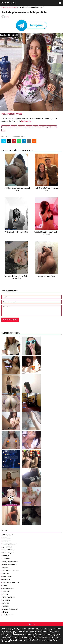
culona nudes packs (8, 553)
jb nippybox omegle (49, 639)
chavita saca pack (24, 633)
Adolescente (6, 127)
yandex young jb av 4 (25, 640)
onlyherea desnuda (8, 535)
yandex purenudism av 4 (9, 565)
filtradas (4, 585)
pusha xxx (5, 594)
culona (36, 127)
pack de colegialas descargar (43, 636)
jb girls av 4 (22, 631)
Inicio (3, 7)
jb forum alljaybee (25, 628)
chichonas (21, 127)
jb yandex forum (7, 547)
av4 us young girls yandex (10, 562)
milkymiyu (5, 568)
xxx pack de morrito (8, 588)
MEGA (13, 114)
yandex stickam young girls (32, 630)
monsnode (5, 606)
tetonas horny (6, 579)
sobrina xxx (5, 612)
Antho (7, 17)
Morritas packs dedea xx (37, 633)
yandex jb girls (6, 556)
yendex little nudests (44, 637)
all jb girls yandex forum (9, 544)
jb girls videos (48, 634)
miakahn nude (6, 600)
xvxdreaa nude (6, 538)
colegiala (29, 127)
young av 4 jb (48, 628)
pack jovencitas (51, 127)
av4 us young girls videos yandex (17, 634)
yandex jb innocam (7, 628)
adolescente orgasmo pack (10, 571)
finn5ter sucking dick (8, 597)
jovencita (42, 127)
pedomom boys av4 (37, 628)
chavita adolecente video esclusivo (36, 631)
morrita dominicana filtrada (10, 582)
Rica (4, 130)
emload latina (13, 640)
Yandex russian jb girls (11, 633)
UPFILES (19, 114)
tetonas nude (6, 591)
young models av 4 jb (8, 550)
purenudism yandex (8, 615)
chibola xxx (5, 574)
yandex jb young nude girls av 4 (33, 639)
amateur (14, 127)
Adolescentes (12, 7)
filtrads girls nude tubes (12, 636)
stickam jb (20, 630)
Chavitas (8, 642)
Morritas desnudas (12, 631)
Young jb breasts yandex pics (15, 639)
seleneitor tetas (7, 576)
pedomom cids (32, 637)
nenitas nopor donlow (27, 636)
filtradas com (6, 559)
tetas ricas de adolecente (10, 609)
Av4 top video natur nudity (19, 637)
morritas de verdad (37, 640)
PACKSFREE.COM (9, 3)
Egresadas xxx (6, 541)
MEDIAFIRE (6, 114)
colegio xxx (5, 603)
